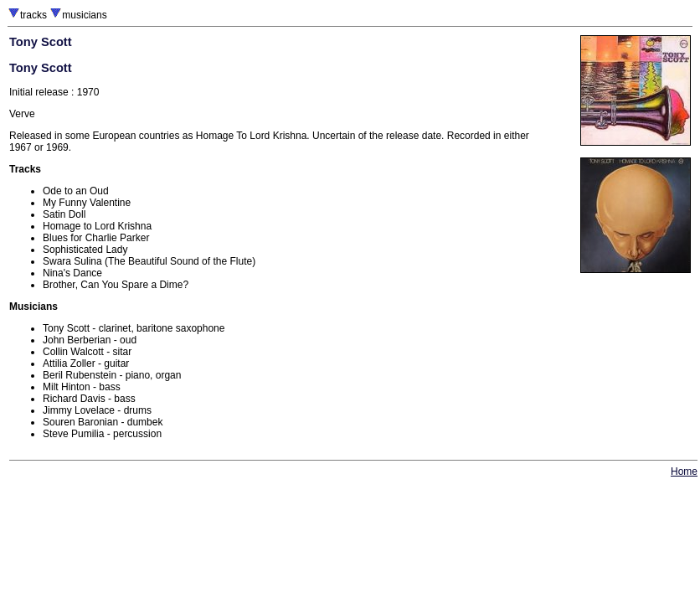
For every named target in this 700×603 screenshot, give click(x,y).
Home (684, 472)
